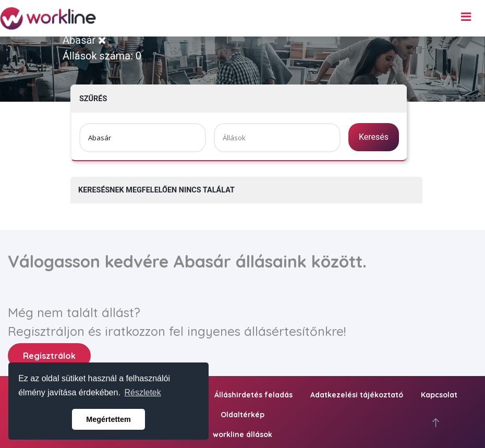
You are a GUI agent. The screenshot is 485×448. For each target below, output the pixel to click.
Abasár (84, 40)
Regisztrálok (49, 356)
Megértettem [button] (108, 419)
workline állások (242, 434)
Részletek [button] (143, 392)
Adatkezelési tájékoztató (357, 395)
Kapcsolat (439, 395)
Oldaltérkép (242, 415)
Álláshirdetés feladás (253, 395)
